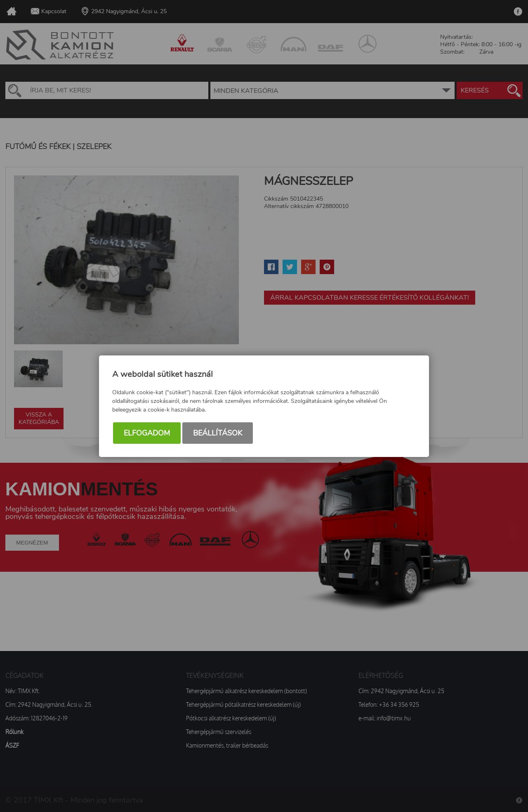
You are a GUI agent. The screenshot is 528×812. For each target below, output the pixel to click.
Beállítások (218, 433)
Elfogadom (147, 433)
